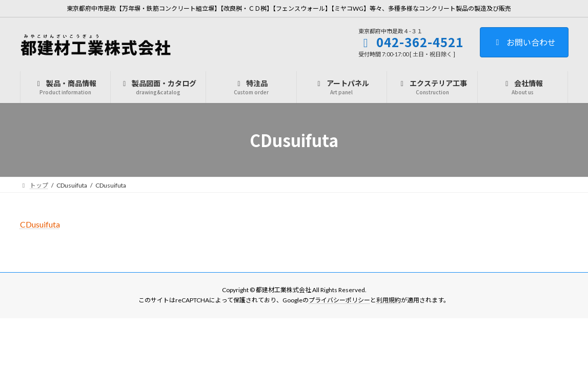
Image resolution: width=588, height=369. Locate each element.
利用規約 (389, 301)
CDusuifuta (40, 224)
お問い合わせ (524, 42)
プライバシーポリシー (339, 301)
